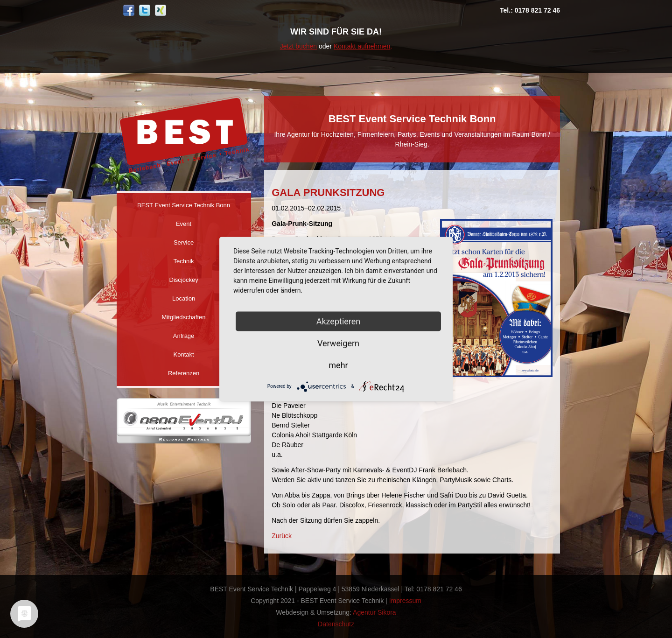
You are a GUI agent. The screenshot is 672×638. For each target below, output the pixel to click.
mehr (338, 365)
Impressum (405, 601)
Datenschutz (336, 624)
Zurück (282, 536)
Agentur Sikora (374, 612)
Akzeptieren (339, 321)
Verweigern (338, 343)
